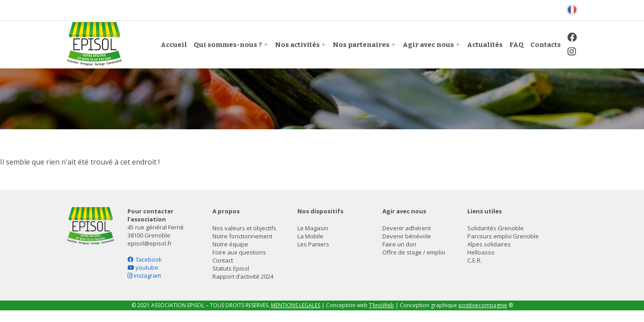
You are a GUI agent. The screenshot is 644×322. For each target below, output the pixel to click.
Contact (223, 260)
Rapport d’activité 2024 (243, 276)
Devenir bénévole (407, 236)
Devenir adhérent (407, 228)
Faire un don (399, 244)
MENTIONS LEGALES (296, 305)
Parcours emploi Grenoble (503, 236)
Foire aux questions (239, 252)
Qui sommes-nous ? (228, 45)
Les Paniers (313, 244)
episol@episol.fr (150, 243)
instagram (144, 275)
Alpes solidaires (489, 244)
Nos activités (297, 45)
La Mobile (310, 236)
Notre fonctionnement (242, 236)
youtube (143, 267)
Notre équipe (230, 244)
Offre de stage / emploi (414, 252)
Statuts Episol (231, 268)
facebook (145, 259)
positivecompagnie (483, 305)
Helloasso (481, 252)
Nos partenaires (361, 45)
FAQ (517, 45)
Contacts (546, 45)
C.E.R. (475, 260)
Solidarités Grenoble (496, 228)
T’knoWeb (381, 305)
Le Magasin (313, 228)
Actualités (485, 45)
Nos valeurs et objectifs (244, 228)
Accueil (174, 45)
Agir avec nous (428, 45)
